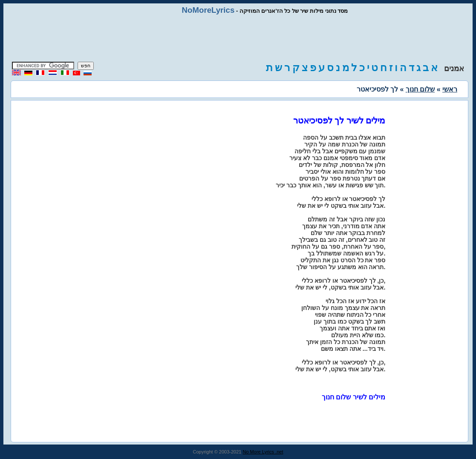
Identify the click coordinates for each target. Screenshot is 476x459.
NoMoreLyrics (208, 10)
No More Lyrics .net (263, 452)
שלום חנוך (420, 89)
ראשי (450, 89)
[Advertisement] (238, 38)
